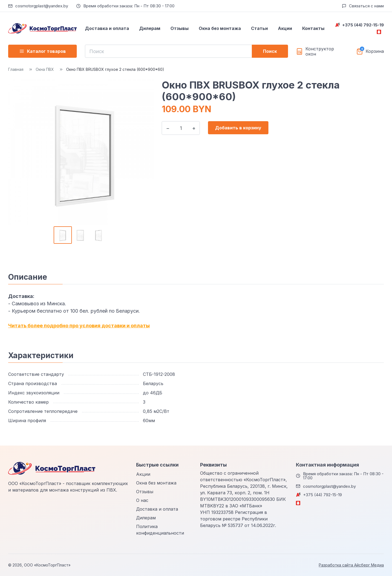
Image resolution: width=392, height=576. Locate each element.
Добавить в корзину (238, 128)
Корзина (375, 51)
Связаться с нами (366, 6)
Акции (285, 28)
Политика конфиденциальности (160, 530)
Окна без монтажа (220, 28)
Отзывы (180, 28)
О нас (142, 500)
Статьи (259, 28)
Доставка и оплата (107, 28)
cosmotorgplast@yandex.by (42, 6)
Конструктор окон (320, 51)
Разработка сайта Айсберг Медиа (351, 565)
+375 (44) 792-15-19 (363, 25)
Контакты (313, 28)
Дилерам (150, 28)
